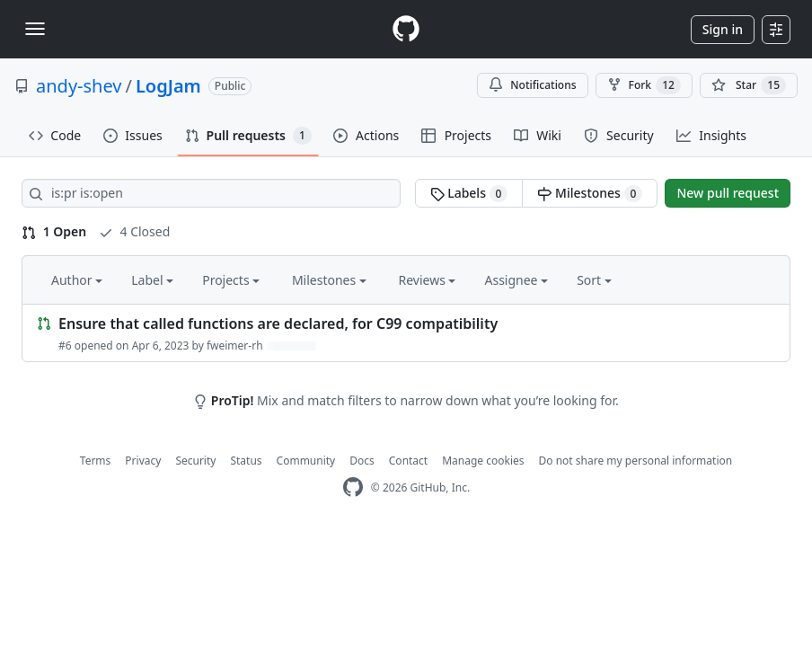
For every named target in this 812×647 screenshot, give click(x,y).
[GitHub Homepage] (353, 487)
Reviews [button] (427, 280)
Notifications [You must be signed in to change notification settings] (532, 85)
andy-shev (79, 86)
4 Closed (134, 231)
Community (306, 461)
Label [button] (152, 280)
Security (195, 461)
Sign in (723, 29)
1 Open (54, 231)
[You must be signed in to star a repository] (749, 85)
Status (246, 461)
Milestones (590, 193)
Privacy (143, 461)
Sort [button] (594, 280)
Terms (96, 461)
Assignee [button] (516, 280)
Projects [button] (231, 280)
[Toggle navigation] (35, 29)
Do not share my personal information (636, 461)
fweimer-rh (235, 346)
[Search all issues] (211, 193)
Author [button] (77, 280)
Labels (469, 193)
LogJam (168, 86)
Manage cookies (483, 461)
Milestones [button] (329, 280)
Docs (362, 461)
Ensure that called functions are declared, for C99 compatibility (278, 323)
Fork (644, 85)
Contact (408, 461)
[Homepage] (406, 29)
